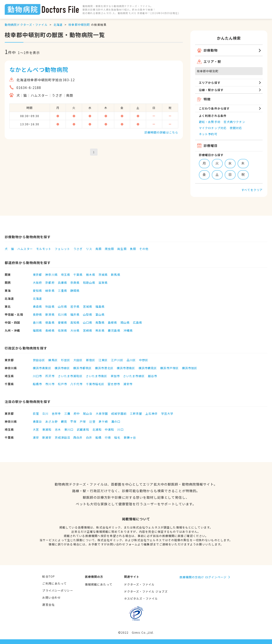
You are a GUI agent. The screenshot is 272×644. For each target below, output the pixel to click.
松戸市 (62, 384)
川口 (120, 429)
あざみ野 (51, 421)
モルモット (44, 249)
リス (89, 249)
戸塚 (83, 421)
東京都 (37, 274)
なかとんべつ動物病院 (39, 69)
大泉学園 (102, 413)
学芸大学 (167, 413)
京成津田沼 (63, 437)
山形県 (62, 306)
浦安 (36, 437)
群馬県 (115, 274)
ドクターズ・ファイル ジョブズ (146, 591)
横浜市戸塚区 (169, 368)
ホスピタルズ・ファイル (141, 598)
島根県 (112, 322)
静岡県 (75, 290)
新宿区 (91, 360)
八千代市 (76, 384)
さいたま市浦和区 (70, 376)
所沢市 (50, 376)
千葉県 (78, 274)
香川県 (37, 322)
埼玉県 (66, 274)
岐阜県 (50, 290)
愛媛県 (62, 322)
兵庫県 (62, 282)
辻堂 (92, 421)
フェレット (62, 249)
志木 (58, 429)
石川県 (62, 314)
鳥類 (98, 249)
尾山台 (88, 413)
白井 (89, 437)
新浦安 (47, 437)
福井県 (75, 314)
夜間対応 (236, 128)
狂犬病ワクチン (234, 122)
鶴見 (64, 421)
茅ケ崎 (103, 421)
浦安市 (128, 384)
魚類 (133, 249)
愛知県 (37, 290)
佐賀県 (62, 330)
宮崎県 (88, 330)
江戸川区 (117, 360)
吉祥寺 (56, 413)
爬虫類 (109, 249)
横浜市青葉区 (42, 368)
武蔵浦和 (83, 429)
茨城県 (103, 274)
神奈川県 (51, 274)
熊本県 (100, 330)
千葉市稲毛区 (95, 384)
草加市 (115, 376)
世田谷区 (39, 360)
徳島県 (50, 322)
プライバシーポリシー (58, 590)
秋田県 (50, 306)
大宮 (36, 429)
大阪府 (37, 282)
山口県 (88, 322)
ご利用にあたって (54, 583)
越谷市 (153, 376)
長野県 (37, 314)
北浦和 (97, 429)
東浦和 (47, 429)
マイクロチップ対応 (213, 128)
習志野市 (114, 384)
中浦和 (109, 429)
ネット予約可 (208, 134)
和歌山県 (89, 282)
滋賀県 (103, 282)
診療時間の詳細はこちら (161, 132)
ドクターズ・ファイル (139, 584)
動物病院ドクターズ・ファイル (26, 25)
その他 (144, 249)
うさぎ (78, 249)
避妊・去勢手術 (210, 122)
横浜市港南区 (126, 368)
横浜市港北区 (104, 368)
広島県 (138, 322)
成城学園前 (119, 413)
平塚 (73, 421)
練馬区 (53, 360)
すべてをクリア (252, 190)
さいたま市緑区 (134, 376)
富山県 (100, 314)
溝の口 (116, 421)
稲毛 (117, 437)
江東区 (103, 360)
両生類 (122, 249)
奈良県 (75, 282)
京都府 (50, 282)
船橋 (98, 437)
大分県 (75, 330)
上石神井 (151, 413)
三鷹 (67, 413)
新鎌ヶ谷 (130, 437)
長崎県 (50, 330)
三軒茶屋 (136, 413)
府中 (77, 413)
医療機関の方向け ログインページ (203, 577)
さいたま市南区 (97, 376)
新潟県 (50, 314)
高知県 (75, 322)
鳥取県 (100, 322)
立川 (45, 413)
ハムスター (25, 249)
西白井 (78, 437)
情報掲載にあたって (99, 584)
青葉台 (37, 421)
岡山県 (125, 322)
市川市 (50, 384)
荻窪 (36, 413)
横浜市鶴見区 (148, 368)
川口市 (37, 376)
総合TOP (49, 576)
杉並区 (66, 360)
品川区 (131, 360)
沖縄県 (128, 330)
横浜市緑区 (62, 368)
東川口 (69, 429)
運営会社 (48, 604)
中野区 (144, 360)
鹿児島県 (114, 330)
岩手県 (75, 306)
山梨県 (88, 314)
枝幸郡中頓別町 (79, 25)
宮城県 (88, 306)
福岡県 (37, 330)
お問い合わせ (51, 597)
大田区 (78, 360)
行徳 (108, 437)
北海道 (58, 25)
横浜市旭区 (190, 368)
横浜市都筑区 (82, 368)
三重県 (62, 290)
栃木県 (91, 274)
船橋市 (37, 384)
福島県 (100, 306)
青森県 (37, 306)
